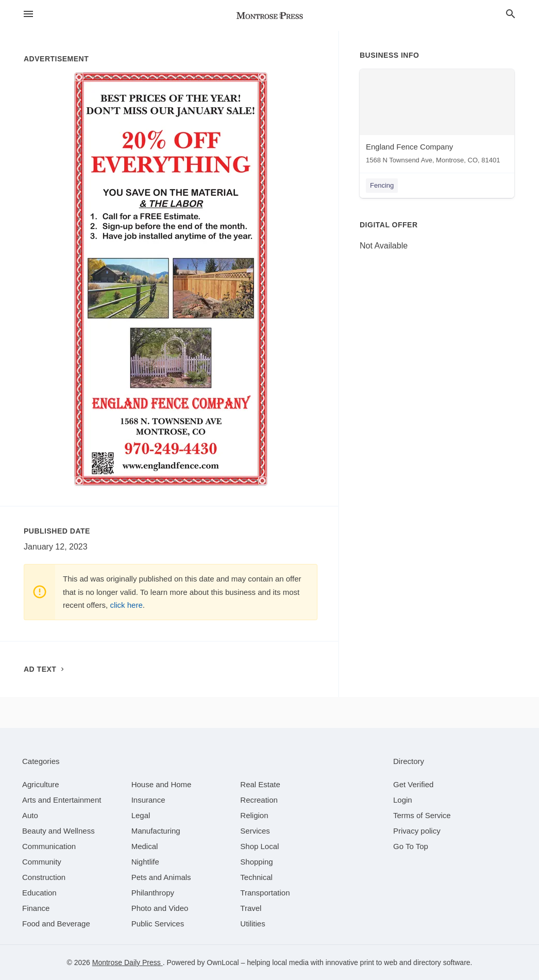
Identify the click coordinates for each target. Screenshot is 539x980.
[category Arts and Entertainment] (62, 800)
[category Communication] (49, 846)
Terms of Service (422, 815)
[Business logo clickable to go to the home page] (269, 15)
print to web (379, 962)
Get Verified (413, 784)
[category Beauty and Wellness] (58, 831)
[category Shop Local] (259, 846)
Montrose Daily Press (128, 962)
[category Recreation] (259, 800)
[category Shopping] (256, 862)
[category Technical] (256, 877)
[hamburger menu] (28, 14)
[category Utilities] (252, 924)
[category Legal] (141, 815)
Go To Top (411, 846)
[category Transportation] (265, 893)
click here (126, 605)
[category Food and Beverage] (56, 924)
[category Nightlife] (145, 862)
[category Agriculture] (41, 784)
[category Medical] (145, 846)
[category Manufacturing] (156, 831)
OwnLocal (223, 962)
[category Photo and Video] (160, 908)
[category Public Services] (158, 924)
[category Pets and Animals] (161, 877)
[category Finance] (36, 908)
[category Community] (42, 862)
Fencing (382, 185)
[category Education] (39, 893)
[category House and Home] (162, 784)
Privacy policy (417, 831)
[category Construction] (44, 877)
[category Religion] (254, 815)
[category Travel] (251, 908)
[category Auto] (30, 815)
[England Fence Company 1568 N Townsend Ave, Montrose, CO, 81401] (437, 119)
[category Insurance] (148, 800)
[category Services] (255, 831)
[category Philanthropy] (153, 893)
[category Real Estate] (260, 784)
